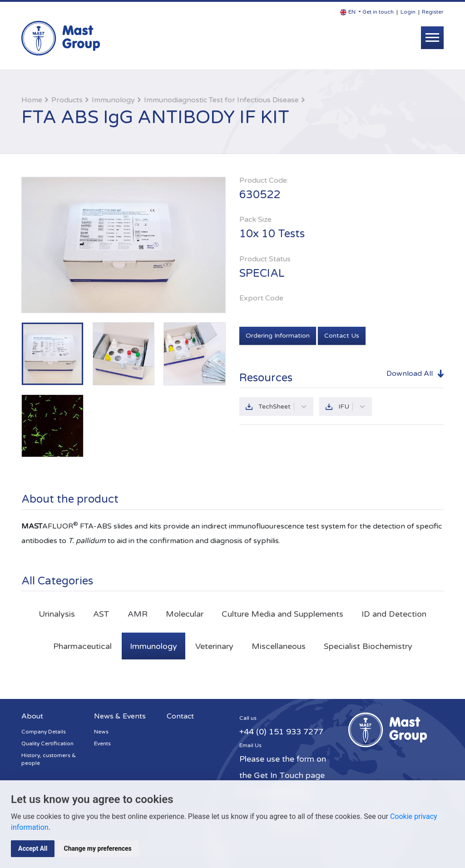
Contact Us (342, 336)
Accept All (33, 848)
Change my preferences (97, 848)
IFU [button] (352, 407)
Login (408, 12)
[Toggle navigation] (432, 38)
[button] (351, 12)
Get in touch (378, 12)
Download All (410, 374)
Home (32, 100)
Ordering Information (278, 336)
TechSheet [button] (283, 407)
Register (433, 12)
